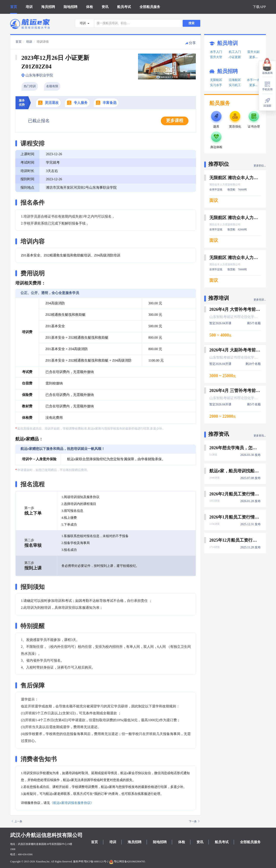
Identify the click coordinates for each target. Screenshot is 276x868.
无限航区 (216, 80)
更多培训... (260, 300)
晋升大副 (253, 52)
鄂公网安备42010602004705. (127, 862)
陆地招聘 (71, 7)
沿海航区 (235, 80)
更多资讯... (260, 436)
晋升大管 (216, 57)
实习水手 (216, 85)
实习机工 (235, 85)
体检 (89, 7)
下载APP (259, 7)
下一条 (194, 821)
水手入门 (216, 52)
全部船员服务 (150, 7)
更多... (253, 57)
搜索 (191, 23)
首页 (14, 7)
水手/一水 (253, 80)
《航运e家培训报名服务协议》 (72, 803)
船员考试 (124, 7)
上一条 (17, 821)
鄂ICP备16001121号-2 (96, 862)
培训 (29, 7)
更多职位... (260, 166)
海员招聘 (48, 7)
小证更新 (235, 57)
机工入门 (235, 52)
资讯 (105, 7)
